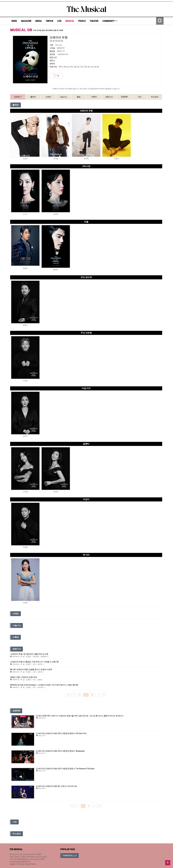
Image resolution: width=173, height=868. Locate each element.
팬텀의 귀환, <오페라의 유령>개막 (24, 677)
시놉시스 (63, 97)
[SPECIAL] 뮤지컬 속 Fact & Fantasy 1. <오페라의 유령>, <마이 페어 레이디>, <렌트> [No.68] (44, 685)
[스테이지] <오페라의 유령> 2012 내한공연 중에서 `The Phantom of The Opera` (66, 769)
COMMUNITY (110, 21)
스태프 (48, 97)
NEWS (14, 21)
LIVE (59, 21)
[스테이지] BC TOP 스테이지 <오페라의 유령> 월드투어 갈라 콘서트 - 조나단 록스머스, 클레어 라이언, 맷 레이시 (80, 716)
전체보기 (18, 97)
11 (80, 695)
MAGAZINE (26, 21)
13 (92, 695)
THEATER (94, 21)
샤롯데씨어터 (63, 54)
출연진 (33, 97)
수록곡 (94, 97)
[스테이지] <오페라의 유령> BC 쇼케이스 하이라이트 (57, 786)
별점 (79, 97)
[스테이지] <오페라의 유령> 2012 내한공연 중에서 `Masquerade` (61, 751)
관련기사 (109, 97)
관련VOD (124, 97)
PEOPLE (82, 21)
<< (68, 695)
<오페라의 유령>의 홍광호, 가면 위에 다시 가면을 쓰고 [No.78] (34, 662)
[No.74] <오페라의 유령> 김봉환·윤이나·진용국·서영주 (31, 669)
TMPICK (49, 21)
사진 (139, 97)
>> (104, 695)
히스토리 (155, 97)
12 (86, 695)
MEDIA (39, 21)
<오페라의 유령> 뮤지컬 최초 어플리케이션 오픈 (29, 654)
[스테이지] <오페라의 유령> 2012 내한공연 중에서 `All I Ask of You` (62, 733)
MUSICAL (70, 21)
